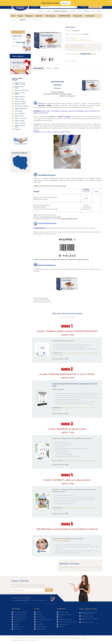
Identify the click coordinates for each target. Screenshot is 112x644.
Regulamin (39, 612)
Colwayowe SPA (78, 16)
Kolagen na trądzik (19, 121)
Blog (93, 11)
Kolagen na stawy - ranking (22, 90)
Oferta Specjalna (51, 16)
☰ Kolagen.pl (20, 6)
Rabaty (56, 68)
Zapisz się (49, 590)
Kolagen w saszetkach (20, 104)
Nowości (41, 11)
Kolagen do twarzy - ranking (20, 87)
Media (61, 617)
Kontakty (39, 622)
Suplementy (39, 16)
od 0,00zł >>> (74, 38)
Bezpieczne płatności (20, 619)
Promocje (48, 11)
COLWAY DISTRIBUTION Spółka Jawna (82, 40)
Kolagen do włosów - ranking (20, 93)
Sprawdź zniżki (20, 71)
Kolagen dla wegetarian (21, 108)
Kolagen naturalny (19, 99)
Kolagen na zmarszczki (20, 118)
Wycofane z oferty (38, 20)
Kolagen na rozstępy (20, 123)
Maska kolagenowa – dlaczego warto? (90, 619)
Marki (13, 16)
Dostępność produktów (20, 615)
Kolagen (20, 16)
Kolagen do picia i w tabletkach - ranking (20, 83)
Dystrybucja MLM (64, 612)
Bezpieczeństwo (41, 617)
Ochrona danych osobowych (44, 619)
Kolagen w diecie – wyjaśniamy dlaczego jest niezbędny (90, 613)
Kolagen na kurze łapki (88, 622)
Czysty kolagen (18, 111)
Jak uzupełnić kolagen (87, 616)
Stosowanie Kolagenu (20, 101)
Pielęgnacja (29, 16)
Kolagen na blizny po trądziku (20, 126)
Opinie (79, 11)
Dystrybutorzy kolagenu (65, 615)
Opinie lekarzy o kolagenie (21, 106)
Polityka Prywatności (42, 627)
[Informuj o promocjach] (71, 61)
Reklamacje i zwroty (19, 627)
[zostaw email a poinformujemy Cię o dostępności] (78, 48)
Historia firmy (18, 629)
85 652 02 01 (86, 54)
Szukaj (75, 7)
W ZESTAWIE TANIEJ (64, 16)
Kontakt (99, 11)
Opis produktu (38, 68)
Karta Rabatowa (90, 16)
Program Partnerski (64, 624)
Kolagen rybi (18, 129)
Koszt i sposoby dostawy (21, 617)
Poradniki (39, 615)
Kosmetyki (73, 11)
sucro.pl (35, 640)
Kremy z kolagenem (20, 113)
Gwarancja (17, 622)
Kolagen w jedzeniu (20, 96)
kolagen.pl (22, 20)
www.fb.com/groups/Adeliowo (61, 541)
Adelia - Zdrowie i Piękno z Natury (68, 622)
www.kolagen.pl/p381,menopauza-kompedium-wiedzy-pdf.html (80, 461)
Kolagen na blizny (19, 116)
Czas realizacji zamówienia (21, 612)
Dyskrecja (17, 624)
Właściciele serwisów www (66, 619)
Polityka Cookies (41, 629)
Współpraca (87, 11)
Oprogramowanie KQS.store (19, 640)
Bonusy (49, 68)
